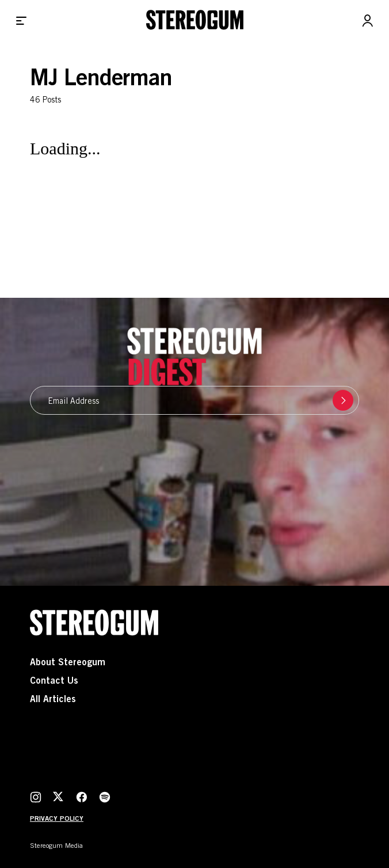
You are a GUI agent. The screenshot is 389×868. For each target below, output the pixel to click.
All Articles (53, 700)
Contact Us (54, 681)
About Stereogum (68, 663)
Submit (340, 400)
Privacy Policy (57, 819)
